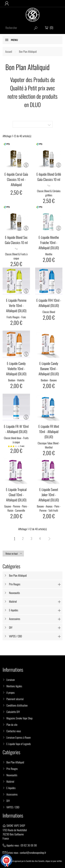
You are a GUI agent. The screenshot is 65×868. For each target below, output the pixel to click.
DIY (11, 627)
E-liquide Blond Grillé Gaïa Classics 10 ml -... (49, 179)
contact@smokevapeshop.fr (33, 853)
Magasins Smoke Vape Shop (19, 718)
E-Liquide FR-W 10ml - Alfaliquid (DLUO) (16, 429)
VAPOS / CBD (16, 636)
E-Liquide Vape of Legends (19, 744)
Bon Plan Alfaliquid (18, 575)
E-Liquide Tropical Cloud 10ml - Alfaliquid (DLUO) (16, 495)
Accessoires (15, 619)
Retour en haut (14, 554)
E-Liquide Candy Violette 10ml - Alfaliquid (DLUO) (16, 369)
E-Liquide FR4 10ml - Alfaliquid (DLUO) (49, 303)
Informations (13, 816)
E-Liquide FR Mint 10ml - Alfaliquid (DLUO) (49, 431)
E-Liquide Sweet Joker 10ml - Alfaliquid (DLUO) (49, 495)
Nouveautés (14, 593)
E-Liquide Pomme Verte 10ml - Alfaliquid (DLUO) (16, 305)
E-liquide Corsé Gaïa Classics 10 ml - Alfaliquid (16, 179)
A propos (11, 692)
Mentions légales (14, 686)
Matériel (13, 601)
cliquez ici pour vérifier (54, 861)
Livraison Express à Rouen (19, 737)
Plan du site (12, 725)
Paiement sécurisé (15, 699)
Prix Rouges (15, 584)
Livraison (11, 680)
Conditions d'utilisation (17, 705)
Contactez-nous (14, 731)
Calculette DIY (13, 712)
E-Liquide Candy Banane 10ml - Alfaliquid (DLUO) (49, 369)
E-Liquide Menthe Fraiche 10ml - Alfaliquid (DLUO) (49, 242)
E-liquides (14, 610)
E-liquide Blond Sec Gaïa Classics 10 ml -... (16, 242)
